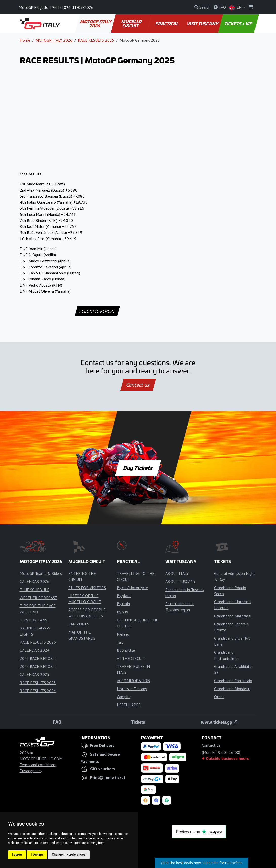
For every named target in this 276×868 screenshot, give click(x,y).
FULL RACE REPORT (98, 311)
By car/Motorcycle (132, 588)
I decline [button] (37, 855)
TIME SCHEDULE (35, 590)
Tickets (138, 722)
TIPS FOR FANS (33, 620)
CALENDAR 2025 (35, 674)
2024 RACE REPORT (37, 666)
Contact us (138, 385)
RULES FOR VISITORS (87, 588)
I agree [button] (17, 855)
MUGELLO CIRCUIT (132, 24)
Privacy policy (31, 771)
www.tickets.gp (219, 722)
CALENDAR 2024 (35, 650)
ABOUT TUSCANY (181, 581)
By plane (124, 596)
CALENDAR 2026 (35, 581)
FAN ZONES (79, 624)
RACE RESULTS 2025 (96, 40)
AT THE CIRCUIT (131, 658)
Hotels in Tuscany (132, 689)
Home (25, 40)
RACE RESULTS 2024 (38, 691)
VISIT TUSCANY (203, 24)
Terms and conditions (38, 765)
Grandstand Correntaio (233, 681)
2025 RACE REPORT (37, 658)
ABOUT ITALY (177, 573)
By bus (122, 612)
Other (219, 697)
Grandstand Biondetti (232, 689)
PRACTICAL (167, 24)
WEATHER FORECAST (39, 598)
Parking (123, 634)
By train (123, 604)
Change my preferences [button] (69, 855)
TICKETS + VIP (239, 24)
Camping (124, 697)
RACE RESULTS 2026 (38, 642)
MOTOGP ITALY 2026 (96, 24)
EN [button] (236, 7)
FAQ (57, 722)
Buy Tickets (138, 468)
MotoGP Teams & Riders (41, 573)
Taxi (120, 642)
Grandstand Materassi (233, 616)
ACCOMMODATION (133, 681)
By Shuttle (126, 650)
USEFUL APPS (129, 705)
